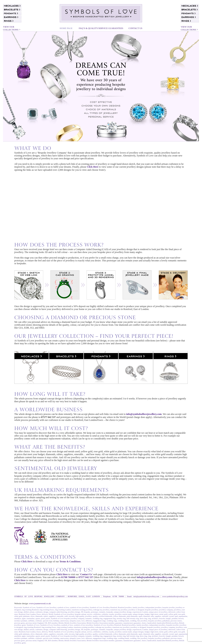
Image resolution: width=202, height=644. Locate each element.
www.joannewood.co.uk (40, 603)
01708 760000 (68, 577)
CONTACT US (135, 28)
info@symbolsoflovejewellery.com (144, 414)
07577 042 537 (86, 577)
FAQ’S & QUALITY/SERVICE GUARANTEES (101, 28)
